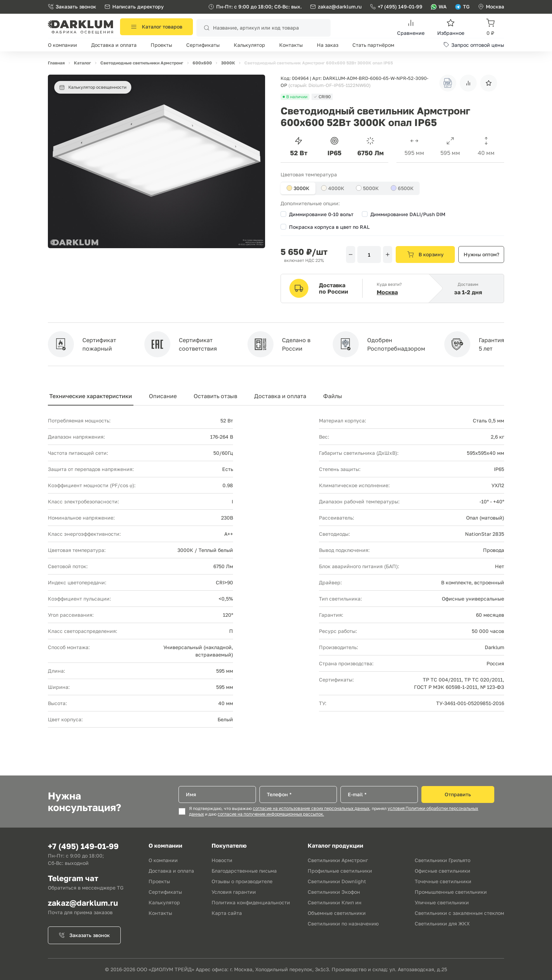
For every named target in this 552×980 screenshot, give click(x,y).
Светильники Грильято (443, 860)
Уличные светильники (442, 902)
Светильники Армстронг (338, 860)
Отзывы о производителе (242, 881)
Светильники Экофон (334, 892)
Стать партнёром (373, 45)
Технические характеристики (91, 396)
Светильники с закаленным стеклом (459, 913)
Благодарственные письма (244, 871)
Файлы (333, 396)
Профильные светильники (340, 871)
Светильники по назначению (343, 924)
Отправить (458, 794)
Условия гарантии (234, 892)
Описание (163, 396)
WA (439, 7)
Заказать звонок (72, 7)
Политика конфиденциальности (251, 902)
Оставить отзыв (215, 396)
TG (462, 7)
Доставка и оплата (114, 45)
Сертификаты (203, 45)
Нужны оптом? (481, 254)
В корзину (425, 255)
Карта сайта (227, 913)
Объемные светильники (337, 913)
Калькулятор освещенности (93, 87)
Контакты (291, 45)
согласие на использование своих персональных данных (311, 809)
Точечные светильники (443, 881)
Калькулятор (249, 45)
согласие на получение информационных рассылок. (271, 814)
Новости (222, 860)
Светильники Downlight (337, 881)
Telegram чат (73, 878)
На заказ (328, 45)
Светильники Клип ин (335, 902)
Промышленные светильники (451, 892)
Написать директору (134, 7)
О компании (62, 45)
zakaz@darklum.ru (340, 7)
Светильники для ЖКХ (442, 924)
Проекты (161, 45)
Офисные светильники (443, 871)
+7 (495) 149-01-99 (396, 7)
